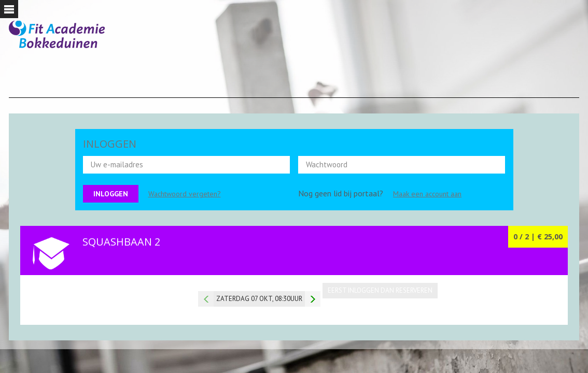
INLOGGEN (110, 144)
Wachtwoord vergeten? (185, 194)
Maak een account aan (427, 194)
